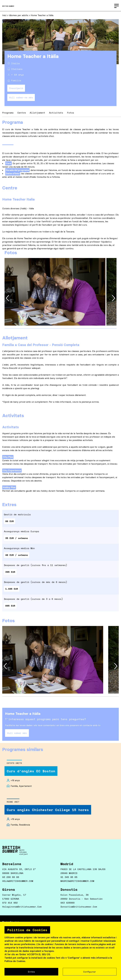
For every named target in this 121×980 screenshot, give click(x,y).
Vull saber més (17, 733)
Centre (22, 113)
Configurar (90, 972)
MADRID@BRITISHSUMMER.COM (77, 881)
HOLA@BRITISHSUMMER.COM (18, 881)
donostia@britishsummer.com (79, 907)
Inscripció (16, 88)
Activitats (56, 113)
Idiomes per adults (19, 15)
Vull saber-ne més (21, 97)
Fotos (71, 113)
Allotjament (37, 113)
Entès (31, 972)
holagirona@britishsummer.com (22, 907)
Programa (8, 113)
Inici (5, 15)
